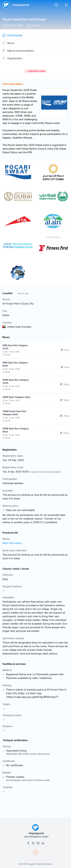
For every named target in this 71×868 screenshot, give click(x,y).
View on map (23, 293)
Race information (12, 543)
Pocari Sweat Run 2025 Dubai (24, 19)
